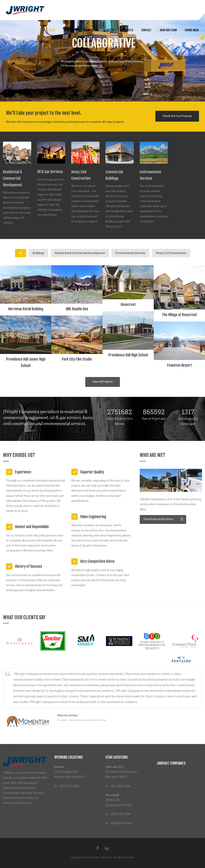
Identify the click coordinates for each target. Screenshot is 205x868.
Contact (146, 30)
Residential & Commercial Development (80, 253)
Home (52, 30)
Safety (110, 30)
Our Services (90, 30)
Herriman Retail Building (26, 309)
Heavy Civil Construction (171, 253)
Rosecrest (128, 304)
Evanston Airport (179, 365)
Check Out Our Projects (177, 116)
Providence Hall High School (128, 355)
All (21, 253)
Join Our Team (168, 30)
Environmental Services (130, 253)
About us (69, 30)
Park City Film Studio (77, 359)
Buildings (39, 253)
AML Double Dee (77, 309)
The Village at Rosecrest (179, 315)
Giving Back (192, 30)
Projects (128, 30)
